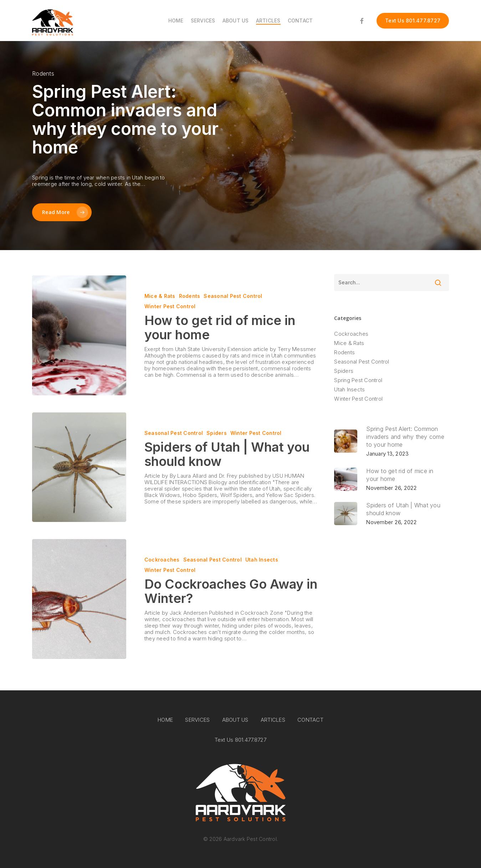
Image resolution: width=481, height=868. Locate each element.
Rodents (190, 296)
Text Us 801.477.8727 (241, 740)
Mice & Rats (160, 296)
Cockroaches (162, 560)
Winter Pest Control (170, 306)
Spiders (217, 433)
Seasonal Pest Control (233, 296)
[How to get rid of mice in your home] (79, 335)
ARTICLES (273, 720)
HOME (165, 720)
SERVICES (197, 720)
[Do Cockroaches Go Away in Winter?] (79, 599)
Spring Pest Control (358, 380)
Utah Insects (262, 560)
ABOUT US (235, 720)
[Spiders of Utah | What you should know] (79, 467)
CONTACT (310, 720)
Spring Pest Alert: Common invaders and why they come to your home (125, 119)
